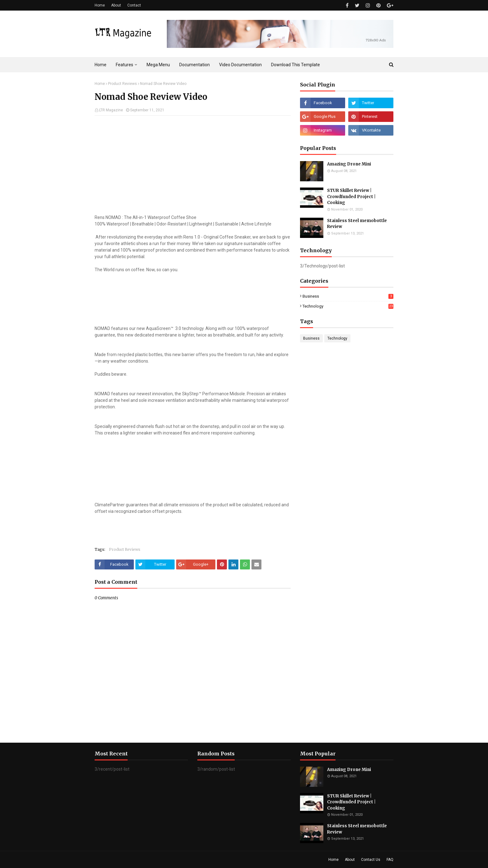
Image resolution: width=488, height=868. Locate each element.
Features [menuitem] (124, 65)
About (116, 5)
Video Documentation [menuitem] (240, 65)
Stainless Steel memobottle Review (357, 224)
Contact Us (371, 860)
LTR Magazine (111, 110)
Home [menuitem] (101, 65)
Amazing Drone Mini (349, 164)
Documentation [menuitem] (195, 65)
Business (348, 296)
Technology (348, 306)
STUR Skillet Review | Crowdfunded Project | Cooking (351, 197)
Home (100, 5)
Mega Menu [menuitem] (158, 65)
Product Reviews (122, 84)
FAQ (390, 860)
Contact (134, 5)
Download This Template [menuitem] (296, 65)
